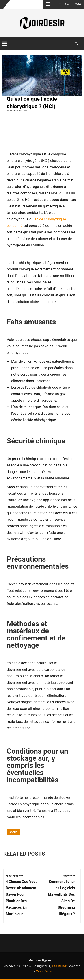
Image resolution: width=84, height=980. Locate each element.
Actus (13, 832)
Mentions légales (40, 960)
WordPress (44, 971)
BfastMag (59, 966)
